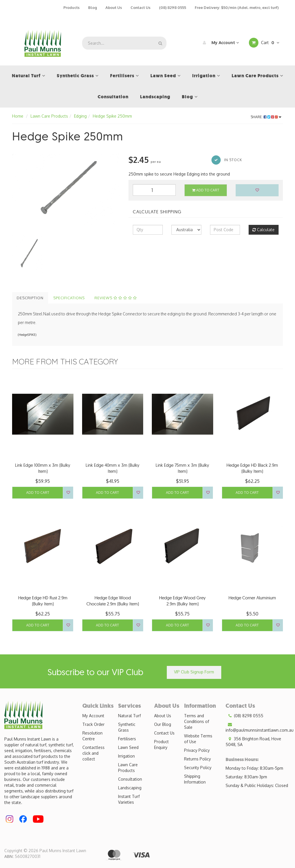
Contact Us (140, 7)
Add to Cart (206, 190)
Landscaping (130, 788)
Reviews (116, 298)
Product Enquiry (161, 744)
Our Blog (163, 724)
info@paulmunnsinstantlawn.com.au (260, 727)
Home (18, 116)
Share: (266, 117)
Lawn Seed (128, 747)
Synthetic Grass (127, 727)
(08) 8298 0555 (173, 7)
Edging (80, 116)
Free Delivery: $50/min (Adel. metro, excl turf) (237, 7)
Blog (92, 7)
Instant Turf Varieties (129, 799)
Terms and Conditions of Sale (197, 721)
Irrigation (126, 756)
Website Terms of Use (198, 739)
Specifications (69, 298)
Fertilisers (127, 739)
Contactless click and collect (93, 753)
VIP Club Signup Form (194, 672)
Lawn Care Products (49, 116)
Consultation (130, 779)
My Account (219, 43)
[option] (66, 190)
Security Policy (198, 768)
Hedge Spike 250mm (112, 116)
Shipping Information (195, 779)
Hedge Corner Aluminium (252, 598)
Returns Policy (197, 759)
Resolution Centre (92, 736)
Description (30, 298)
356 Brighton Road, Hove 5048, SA (253, 741)
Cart (264, 43)
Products (71, 7)
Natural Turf (129, 716)
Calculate (263, 230)
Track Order (93, 724)
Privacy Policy (197, 750)
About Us (114, 7)
